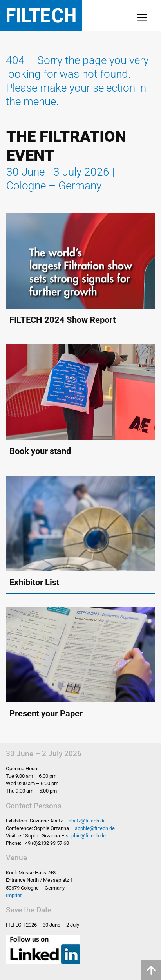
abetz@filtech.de (87, 821)
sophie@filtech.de (95, 828)
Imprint (14, 895)
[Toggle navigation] (142, 17)
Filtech (41, 15)
